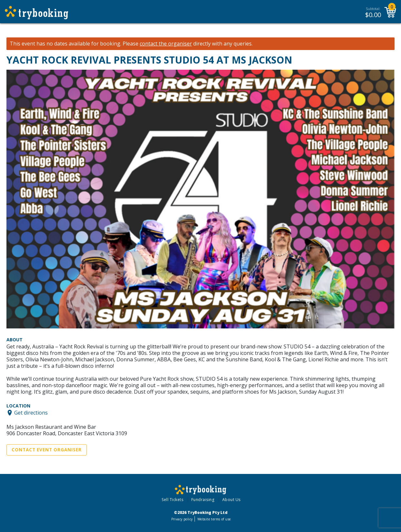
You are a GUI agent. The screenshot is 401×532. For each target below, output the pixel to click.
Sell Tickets (172, 500)
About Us (231, 500)
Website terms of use (214, 519)
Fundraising (203, 500)
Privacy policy (182, 519)
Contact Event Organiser (47, 450)
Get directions (31, 413)
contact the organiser (166, 44)
